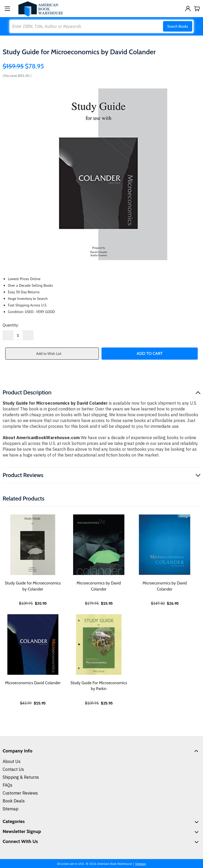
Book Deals (14, 801)
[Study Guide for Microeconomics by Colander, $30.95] (33, 545)
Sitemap (11, 809)
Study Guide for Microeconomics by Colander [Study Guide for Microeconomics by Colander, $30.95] (33, 586)
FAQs (7, 785)
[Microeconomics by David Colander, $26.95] (165, 545)
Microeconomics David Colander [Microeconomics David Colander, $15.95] (33, 683)
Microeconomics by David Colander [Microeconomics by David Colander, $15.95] (99, 586)
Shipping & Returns (21, 777)
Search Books (178, 26)
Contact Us (13, 769)
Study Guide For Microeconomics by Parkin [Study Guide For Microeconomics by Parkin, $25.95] (99, 686)
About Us (12, 761)
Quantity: (11, 325)
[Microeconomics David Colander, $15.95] (33, 644)
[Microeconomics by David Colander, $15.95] (99, 545)
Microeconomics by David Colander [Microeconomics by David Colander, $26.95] (165, 586)
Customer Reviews (20, 793)
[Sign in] (188, 9)
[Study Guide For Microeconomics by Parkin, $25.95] (99, 644)
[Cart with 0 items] (197, 9)
